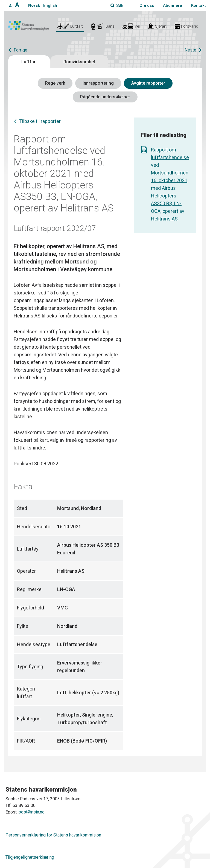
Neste (190, 50)
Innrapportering (98, 83)
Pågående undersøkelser (105, 97)
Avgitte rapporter (148, 83)
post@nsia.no (32, 812)
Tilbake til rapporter (40, 121)
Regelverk (55, 83)
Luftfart (29, 62)
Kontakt (199, 5)
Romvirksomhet (79, 62)
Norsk (34, 5)
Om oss (147, 5)
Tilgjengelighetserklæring (30, 857)
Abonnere (173, 5)
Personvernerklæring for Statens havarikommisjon (53, 835)
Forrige (21, 50)
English (50, 5)
